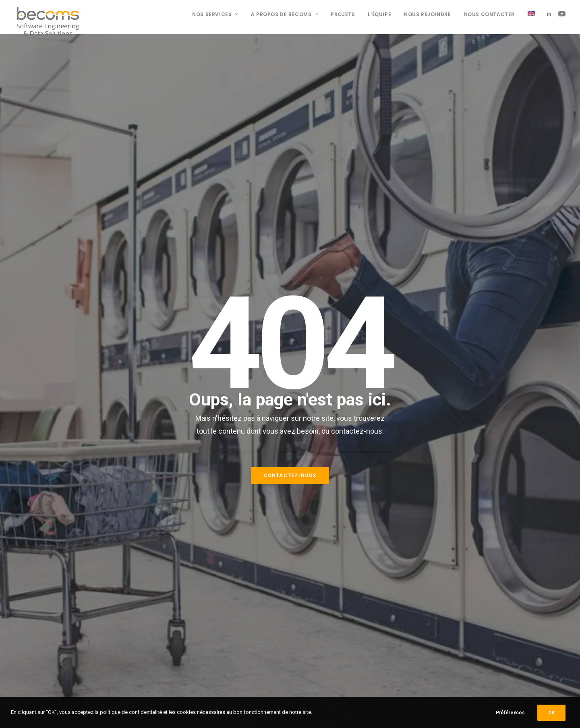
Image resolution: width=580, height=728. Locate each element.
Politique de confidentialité (348, 566)
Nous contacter (489, 14)
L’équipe (379, 14)
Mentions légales (336, 576)
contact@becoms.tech (214, 623)
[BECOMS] (48, 14)
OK (551, 713)
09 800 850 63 (202, 605)
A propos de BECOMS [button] (284, 14)
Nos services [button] (215, 14)
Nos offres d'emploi (340, 587)
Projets (343, 14)
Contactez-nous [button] (290, 256)
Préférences (510, 713)
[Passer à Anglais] (528, 14)
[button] (550, 14)
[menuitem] (215, 14)
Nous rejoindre (427, 14)
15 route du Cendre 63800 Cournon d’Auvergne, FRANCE (220, 576)
